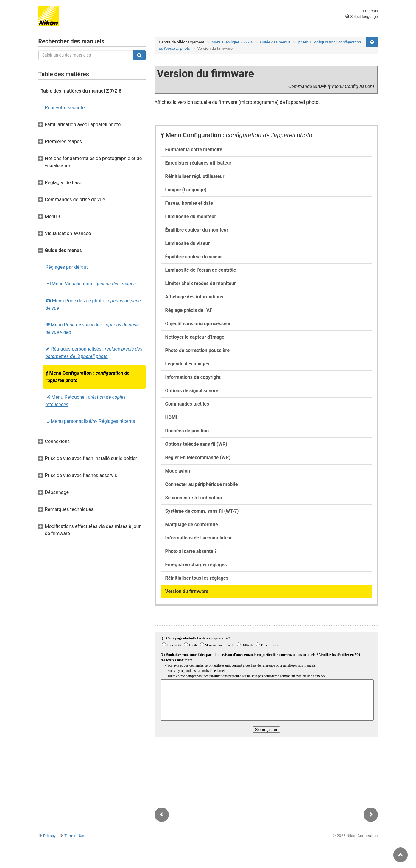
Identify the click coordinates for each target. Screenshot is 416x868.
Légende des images (187, 364)
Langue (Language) (186, 190)
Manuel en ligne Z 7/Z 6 (232, 42)
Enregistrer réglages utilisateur (198, 163)
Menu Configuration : (88, 377)
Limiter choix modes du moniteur (201, 283)
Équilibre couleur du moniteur (197, 230)
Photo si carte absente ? (191, 551)
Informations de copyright (193, 377)
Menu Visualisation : (91, 284)
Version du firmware (187, 591)
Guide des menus (275, 42)
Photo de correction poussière (197, 350)
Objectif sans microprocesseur (198, 324)
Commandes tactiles (187, 404)
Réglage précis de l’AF (189, 310)
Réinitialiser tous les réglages (197, 578)
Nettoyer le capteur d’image (195, 337)
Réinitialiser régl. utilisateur (195, 176)
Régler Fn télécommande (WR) (198, 458)
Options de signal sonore (192, 391)
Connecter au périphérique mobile (202, 484)
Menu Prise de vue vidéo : (92, 329)
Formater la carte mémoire (194, 150)
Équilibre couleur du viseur (194, 257)
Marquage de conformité (192, 524)
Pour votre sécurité (65, 108)
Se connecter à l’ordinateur (194, 498)
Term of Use (75, 836)
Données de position (187, 431)
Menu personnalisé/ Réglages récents (90, 421)
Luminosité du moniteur (191, 216)
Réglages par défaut (67, 267)
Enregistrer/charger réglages (196, 565)
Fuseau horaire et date (189, 203)
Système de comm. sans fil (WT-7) (202, 511)
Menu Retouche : (86, 401)
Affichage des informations (194, 297)
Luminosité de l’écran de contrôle (201, 270)
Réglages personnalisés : (94, 353)
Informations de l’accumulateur (199, 538)
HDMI (171, 417)
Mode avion (178, 471)
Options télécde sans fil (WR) (196, 444)
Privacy (49, 836)
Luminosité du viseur (188, 243)
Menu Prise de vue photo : (93, 304)
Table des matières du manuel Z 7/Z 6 (81, 91)
